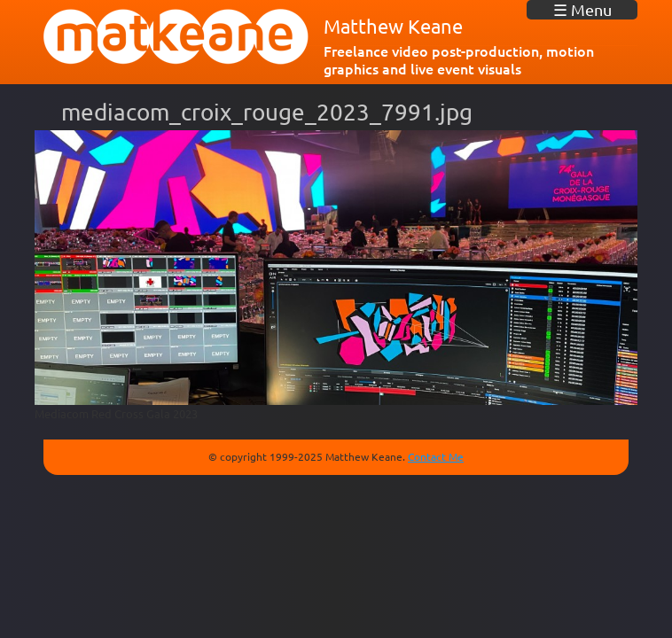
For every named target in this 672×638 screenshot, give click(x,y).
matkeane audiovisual (176, 37)
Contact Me (436, 456)
